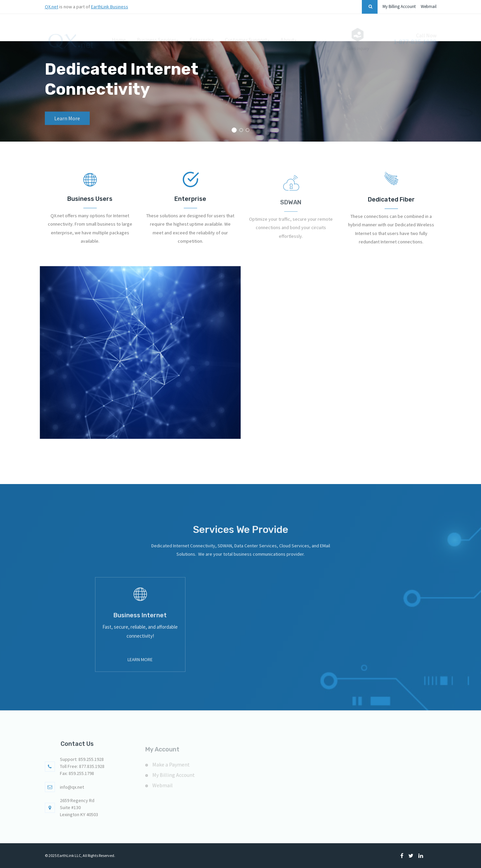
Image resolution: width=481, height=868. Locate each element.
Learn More (140, 669)
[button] (234, 130)
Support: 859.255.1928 (82, 769)
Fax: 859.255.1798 (77, 783)
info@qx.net (72, 796)
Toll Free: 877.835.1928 (82, 776)
